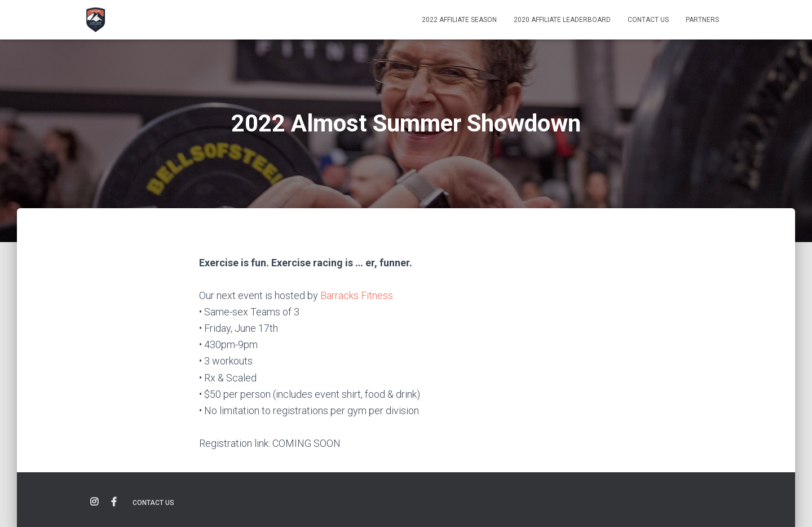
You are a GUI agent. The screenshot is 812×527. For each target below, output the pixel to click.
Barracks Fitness (357, 295)
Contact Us (648, 20)
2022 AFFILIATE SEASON (459, 20)
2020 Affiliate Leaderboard (562, 20)
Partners (702, 20)
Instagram (94, 502)
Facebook (114, 502)
